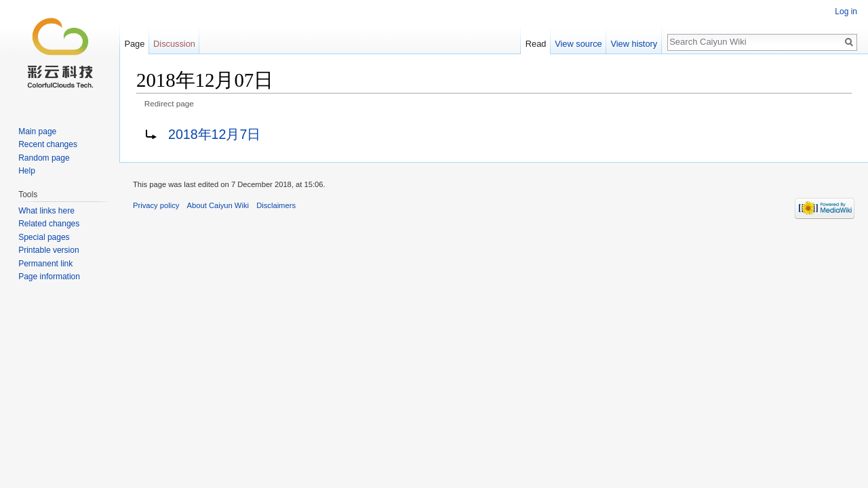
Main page (37, 131)
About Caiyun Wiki (218, 205)
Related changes (49, 224)
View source (578, 44)
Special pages (44, 237)
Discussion (174, 44)
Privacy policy (156, 205)
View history (634, 44)
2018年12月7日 (214, 134)
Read (536, 44)
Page (134, 44)
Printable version (48, 250)
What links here (46, 211)
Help (27, 171)
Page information (49, 277)
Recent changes (48, 144)
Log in (846, 12)
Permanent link (45, 264)
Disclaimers (276, 205)
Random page (44, 158)
